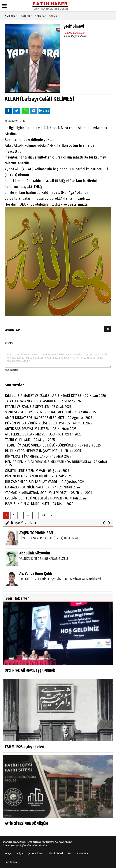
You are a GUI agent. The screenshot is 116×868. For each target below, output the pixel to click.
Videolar (11, 15)
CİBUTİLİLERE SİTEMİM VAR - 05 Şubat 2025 (37, 471)
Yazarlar (40, 15)
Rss (70, 854)
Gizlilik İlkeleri (56, 854)
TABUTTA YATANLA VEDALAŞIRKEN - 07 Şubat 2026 (43, 401)
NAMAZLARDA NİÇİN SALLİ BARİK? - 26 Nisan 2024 (43, 487)
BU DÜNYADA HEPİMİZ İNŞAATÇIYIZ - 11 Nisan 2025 (43, 451)
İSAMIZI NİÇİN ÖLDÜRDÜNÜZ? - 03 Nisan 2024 (39, 504)
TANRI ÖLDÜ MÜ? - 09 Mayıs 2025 (30, 440)
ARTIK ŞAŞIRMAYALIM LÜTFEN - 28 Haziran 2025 (41, 429)
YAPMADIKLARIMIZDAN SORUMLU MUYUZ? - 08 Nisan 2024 (49, 493)
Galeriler (26, 15)
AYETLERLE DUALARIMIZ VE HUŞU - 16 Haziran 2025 (43, 434)
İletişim (20, 854)
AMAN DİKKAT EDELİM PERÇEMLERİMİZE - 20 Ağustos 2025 (49, 418)
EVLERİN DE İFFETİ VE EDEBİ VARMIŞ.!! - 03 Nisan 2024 (45, 498)
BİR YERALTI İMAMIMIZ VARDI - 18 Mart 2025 (38, 456)
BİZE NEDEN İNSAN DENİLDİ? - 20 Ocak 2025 (38, 476)
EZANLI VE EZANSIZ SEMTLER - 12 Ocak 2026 (38, 407)
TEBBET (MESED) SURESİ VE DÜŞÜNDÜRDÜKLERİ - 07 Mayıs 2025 (53, 445)
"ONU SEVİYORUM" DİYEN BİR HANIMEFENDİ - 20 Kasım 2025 (50, 412)
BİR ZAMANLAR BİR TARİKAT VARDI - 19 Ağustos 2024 (45, 482)
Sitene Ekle (82, 854)
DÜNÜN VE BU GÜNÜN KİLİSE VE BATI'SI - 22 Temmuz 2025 (49, 423)
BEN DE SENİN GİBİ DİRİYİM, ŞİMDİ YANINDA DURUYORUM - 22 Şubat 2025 (56, 463)
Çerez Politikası (36, 854)
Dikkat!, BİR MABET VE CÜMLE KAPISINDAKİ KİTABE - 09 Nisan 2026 (55, 396)
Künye (8, 854)
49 (44, 515)
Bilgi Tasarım (11, 862)
